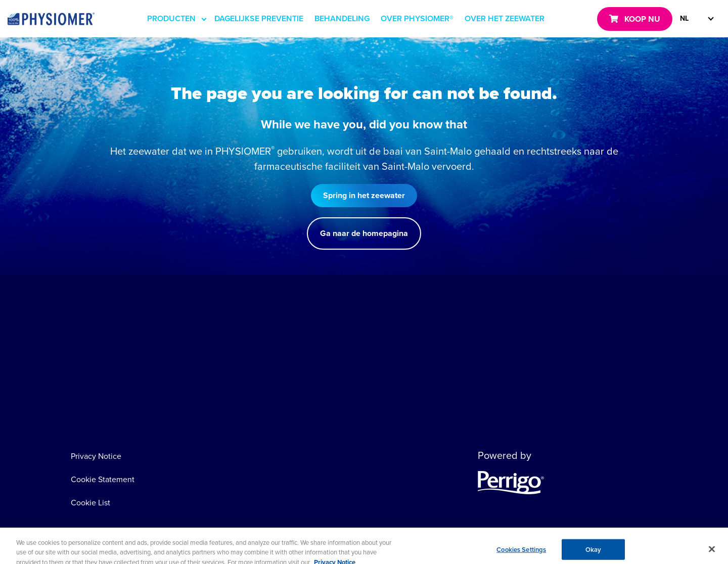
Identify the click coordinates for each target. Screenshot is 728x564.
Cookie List (90, 502)
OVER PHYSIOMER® (417, 18)
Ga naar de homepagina (364, 233)
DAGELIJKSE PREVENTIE (259, 18)
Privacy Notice (96, 456)
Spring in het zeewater (364, 195)
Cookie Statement (103, 479)
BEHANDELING (342, 18)
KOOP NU (642, 19)
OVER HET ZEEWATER (505, 18)
